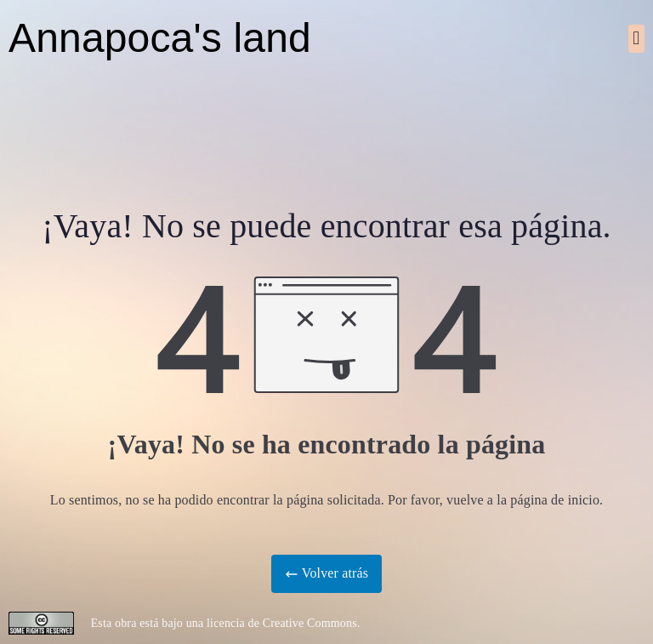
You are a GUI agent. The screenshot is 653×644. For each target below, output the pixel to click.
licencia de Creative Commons (282, 623)
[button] (636, 39)
